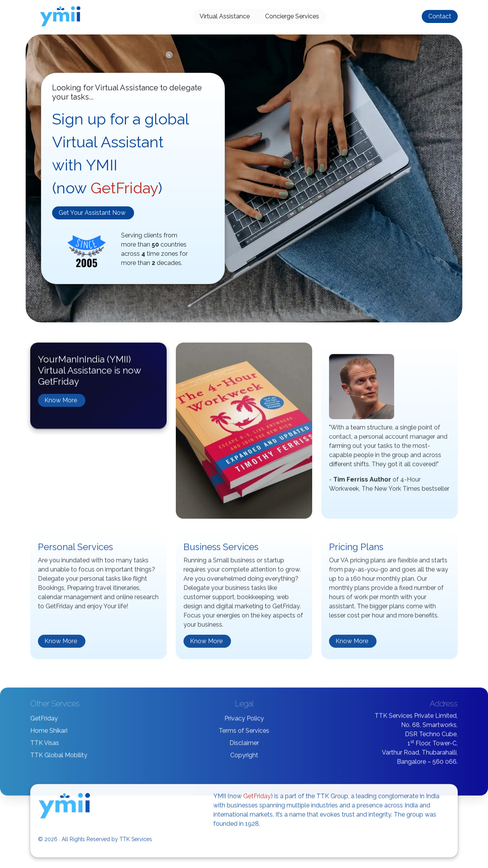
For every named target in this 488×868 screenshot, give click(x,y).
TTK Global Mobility (59, 758)
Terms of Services (244, 733)
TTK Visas (45, 745)
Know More (61, 403)
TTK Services (136, 842)
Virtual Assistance (225, 16)
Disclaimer (244, 745)
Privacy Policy (244, 721)
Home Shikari (49, 733)
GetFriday (44, 721)
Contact (440, 16)
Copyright (244, 758)
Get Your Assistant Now (92, 213)
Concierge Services (292, 16)
